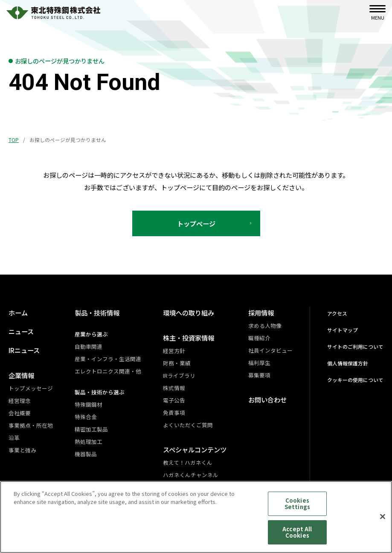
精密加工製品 (91, 429)
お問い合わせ (267, 400)
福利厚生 (259, 363)
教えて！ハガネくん (188, 462)
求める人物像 (265, 326)
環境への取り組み (189, 313)
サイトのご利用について (355, 346)
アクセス (337, 313)
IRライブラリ (179, 375)
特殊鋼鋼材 (89, 404)
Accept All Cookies (297, 537)
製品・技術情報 (97, 313)
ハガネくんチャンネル (191, 475)
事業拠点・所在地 (31, 425)
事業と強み (22, 450)
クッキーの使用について (355, 380)
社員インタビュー (270, 350)
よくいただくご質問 (188, 425)
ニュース (21, 331)
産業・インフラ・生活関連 (108, 359)
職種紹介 (259, 338)
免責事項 (174, 413)
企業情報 (21, 375)
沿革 (14, 438)
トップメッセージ (31, 388)
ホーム (18, 313)
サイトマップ (343, 330)
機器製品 (86, 454)
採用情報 (261, 313)
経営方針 (174, 351)
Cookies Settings (297, 508)
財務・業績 (177, 363)
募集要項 (259, 375)
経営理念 (20, 401)
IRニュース (24, 350)
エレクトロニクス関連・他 (108, 371)
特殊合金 (86, 417)
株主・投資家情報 (189, 338)
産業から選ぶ (91, 334)
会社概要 (20, 413)
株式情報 (174, 388)
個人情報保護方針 (348, 363)
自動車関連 (89, 346)
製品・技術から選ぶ (100, 392)
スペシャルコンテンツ (195, 449)
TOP (14, 140)
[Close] (383, 521)
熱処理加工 (89, 442)
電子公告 (174, 400)
